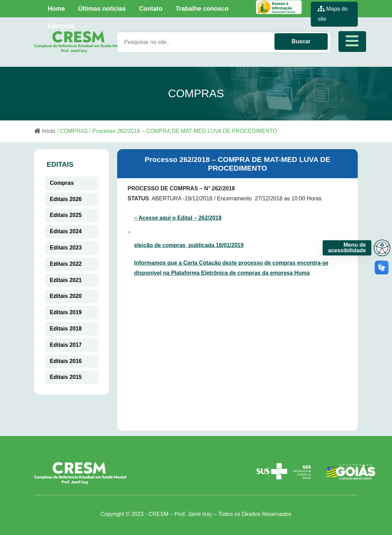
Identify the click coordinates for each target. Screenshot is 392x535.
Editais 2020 (66, 296)
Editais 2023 (66, 248)
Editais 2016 (66, 361)
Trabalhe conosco (202, 9)
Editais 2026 (66, 199)
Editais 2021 (66, 280)
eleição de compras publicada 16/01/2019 (189, 245)
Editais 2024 (66, 231)
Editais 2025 (66, 215)
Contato (151, 9)
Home (56, 9)
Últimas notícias (102, 9)
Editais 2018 (66, 329)
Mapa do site (333, 14)
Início (45, 131)
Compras (61, 26)
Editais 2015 (66, 377)
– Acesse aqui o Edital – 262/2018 (178, 218)
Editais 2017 (66, 345)
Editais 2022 (66, 264)
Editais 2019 (66, 312)
